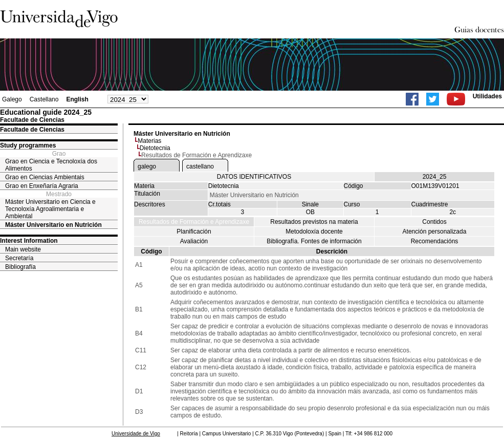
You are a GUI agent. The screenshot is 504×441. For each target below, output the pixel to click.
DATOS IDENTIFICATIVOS (254, 177)
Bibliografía (20, 267)
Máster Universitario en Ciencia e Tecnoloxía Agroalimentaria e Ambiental (50, 209)
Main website (23, 249)
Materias (149, 141)
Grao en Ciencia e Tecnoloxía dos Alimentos (51, 165)
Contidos (434, 222)
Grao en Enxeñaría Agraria (42, 186)
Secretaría (19, 258)
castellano (200, 166)
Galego (12, 99)
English (77, 99)
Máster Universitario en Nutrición (53, 225)
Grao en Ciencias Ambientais (45, 177)
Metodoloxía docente (314, 232)
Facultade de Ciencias (32, 130)
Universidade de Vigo (136, 434)
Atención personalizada (435, 232)
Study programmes (28, 145)
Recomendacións (435, 241)
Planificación (194, 232)
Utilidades (487, 96)
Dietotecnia (155, 148)
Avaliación (194, 241)
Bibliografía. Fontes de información (314, 241)
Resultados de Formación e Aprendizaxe (194, 222)
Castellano (44, 99)
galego (147, 166)
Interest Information (29, 241)
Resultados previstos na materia (314, 222)
